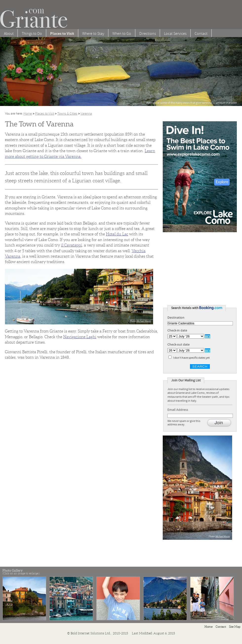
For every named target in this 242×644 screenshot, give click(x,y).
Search (200, 366)
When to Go (122, 34)
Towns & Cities (67, 114)
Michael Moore (143, 321)
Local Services (175, 34)
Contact (201, 34)
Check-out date (179, 345)
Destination (176, 318)
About (9, 34)
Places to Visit (45, 114)
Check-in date (177, 331)
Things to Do (32, 34)
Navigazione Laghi (80, 337)
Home (28, 114)
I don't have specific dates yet (191, 358)
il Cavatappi (71, 245)
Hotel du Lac (117, 234)
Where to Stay (93, 34)
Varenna (86, 114)
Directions (148, 34)
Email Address (179, 410)
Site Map (235, 627)
